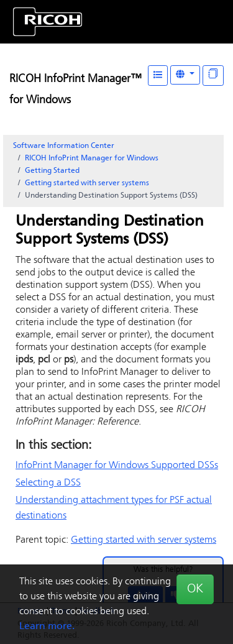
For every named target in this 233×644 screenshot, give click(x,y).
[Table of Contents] (158, 76)
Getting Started (52, 171)
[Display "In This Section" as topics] (213, 76)
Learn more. (47, 627)
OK (195, 589)
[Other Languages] (185, 75)
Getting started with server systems (87, 183)
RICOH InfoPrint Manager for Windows (92, 159)
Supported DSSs (117, 466)
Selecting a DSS (48, 483)
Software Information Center (64, 146)
